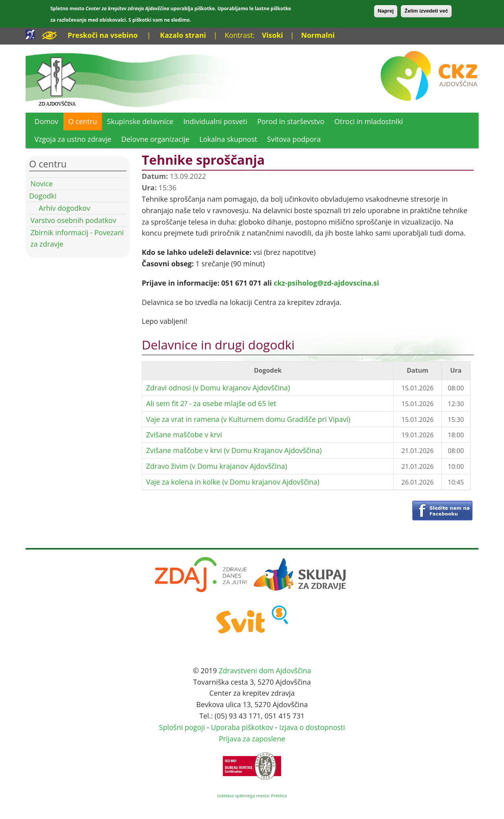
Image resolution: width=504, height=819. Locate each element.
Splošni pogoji (182, 727)
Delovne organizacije (155, 139)
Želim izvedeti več (426, 11)
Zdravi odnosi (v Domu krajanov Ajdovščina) (218, 388)
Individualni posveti (216, 121)
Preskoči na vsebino (103, 35)
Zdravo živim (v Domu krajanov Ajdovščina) (217, 466)
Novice (42, 184)
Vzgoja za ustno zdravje (73, 139)
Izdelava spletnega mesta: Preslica (252, 796)
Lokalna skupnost (228, 139)
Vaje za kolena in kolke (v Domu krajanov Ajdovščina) (233, 482)
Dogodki (43, 196)
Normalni (318, 35)
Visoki (272, 35)
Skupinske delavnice (140, 121)
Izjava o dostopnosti (312, 727)
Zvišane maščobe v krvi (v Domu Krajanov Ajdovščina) (234, 450)
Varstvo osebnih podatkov (73, 220)
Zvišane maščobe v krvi (184, 435)
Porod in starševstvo (291, 121)
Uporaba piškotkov (242, 727)
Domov (46, 121)
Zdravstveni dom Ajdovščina (265, 670)
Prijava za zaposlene (252, 739)
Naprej (385, 11)
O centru (82, 121)
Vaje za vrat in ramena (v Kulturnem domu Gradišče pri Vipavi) (248, 419)
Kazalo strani (183, 35)
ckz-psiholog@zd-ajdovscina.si (326, 283)
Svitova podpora (294, 139)
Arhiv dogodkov (64, 208)
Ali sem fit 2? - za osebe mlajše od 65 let (211, 403)
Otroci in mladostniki (369, 121)
